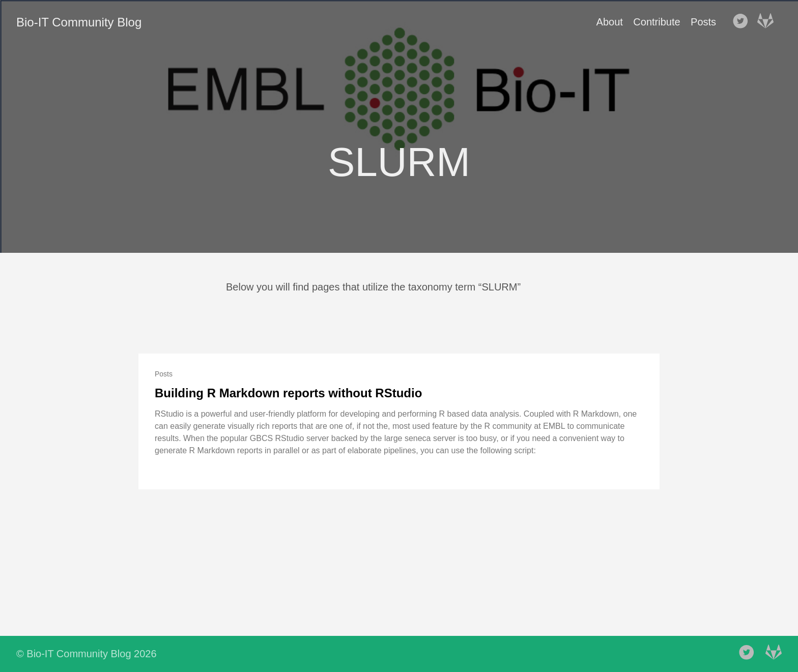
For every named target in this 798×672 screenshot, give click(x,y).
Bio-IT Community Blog (79, 22)
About (610, 22)
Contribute (657, 22)
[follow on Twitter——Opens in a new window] (744, 22)
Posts (703, 22)
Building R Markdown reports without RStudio (288, 393)
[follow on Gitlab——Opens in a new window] (768, 22)
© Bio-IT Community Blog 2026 (87, 654)
